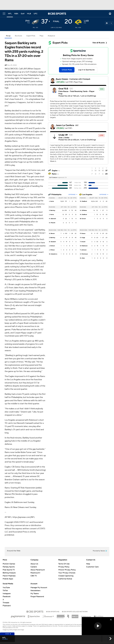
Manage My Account (39, 588)
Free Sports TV (9, 570)
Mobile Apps (8, 579)
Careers (34, 567)
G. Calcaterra (53, 254)
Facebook (7, 597)
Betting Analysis (9, 573)
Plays (41, 36)
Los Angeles (87, 195)
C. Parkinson (84, 254)
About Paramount (38, 570)
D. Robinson (84, 246)
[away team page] (35, 22)
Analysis (51, 36)
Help (88, 564)
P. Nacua (83, 234)
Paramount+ (35, 573)
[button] (98, 626)
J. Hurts (51, 201)
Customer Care (92, 567)
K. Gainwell (52, 219)
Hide (8, 634)
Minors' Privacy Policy (67, 570)
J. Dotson (52, 246)
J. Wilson (52, 250)
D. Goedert (52, 242)
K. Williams (83, 210)
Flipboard (7, 606)
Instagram (7, 594)
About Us (34, 564)
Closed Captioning (66, 576)
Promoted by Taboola (100, 551)
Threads (6, 603)
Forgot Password (37, 597)
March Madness (9, 576)
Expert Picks (31, 36)
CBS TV (34, 576)
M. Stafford (83, 201)
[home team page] (78, 22)
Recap (8, 36)
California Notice (65, 579)
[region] (98, 626)
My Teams (35, 594)
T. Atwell (83, 242)
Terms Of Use (64, 564)
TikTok (5, 591)
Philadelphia (56, 195)
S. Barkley (52, 210)
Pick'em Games (9, 564)
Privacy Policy (64, 567)
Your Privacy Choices (67, 573)
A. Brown (52, 234)
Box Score (18, 36)
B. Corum (83, 219)
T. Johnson (83, 250)
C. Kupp (82, 238)
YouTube (6, 588)
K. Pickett (52, 223)
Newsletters (35, 591)
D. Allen (82, 258)
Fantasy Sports (9, 567)
